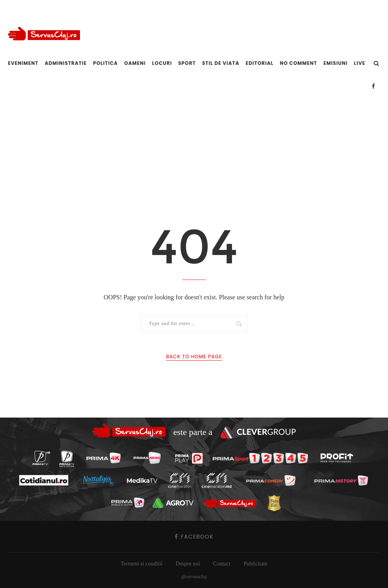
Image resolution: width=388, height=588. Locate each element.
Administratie (66, 63)
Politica (106, 63)
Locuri (162, 63)
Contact (222, 564)
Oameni (135, 63)
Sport (187, 63)
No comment (299, 63)
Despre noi (188, 564)
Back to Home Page (194, 356)
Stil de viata (221, 63)
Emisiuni (336, 63)
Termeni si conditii (142, 564)
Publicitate (255, 564)
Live (360, 63)
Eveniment (23, 63)
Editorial (260, 63)
